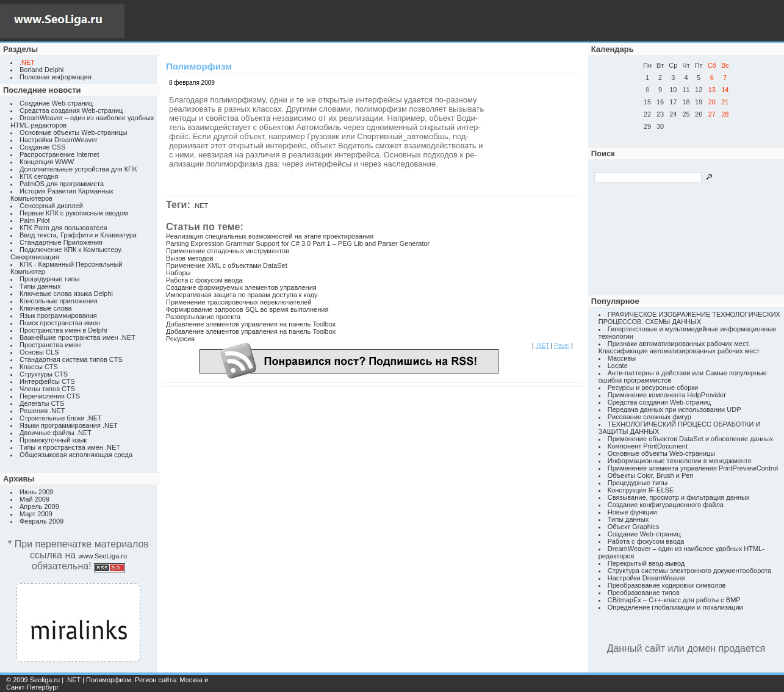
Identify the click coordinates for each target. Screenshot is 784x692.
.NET (200, 206)
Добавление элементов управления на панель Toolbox (251, 324)
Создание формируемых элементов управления (241, 287)
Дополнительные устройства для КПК (78, 169)
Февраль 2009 (41, 521)
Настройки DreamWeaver (59, 140)
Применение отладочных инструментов (228, 251)
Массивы (622, 358)
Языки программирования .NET (69, 425)
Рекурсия (180, 339)
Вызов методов (190, 258)
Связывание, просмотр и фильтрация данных (679, 497)
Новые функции (632, 512)
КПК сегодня (39, 176)
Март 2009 (36, 514)
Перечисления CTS (50, 396)
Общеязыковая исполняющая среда (76, 455)
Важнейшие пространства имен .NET (77, 337)
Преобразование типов (644, 593)
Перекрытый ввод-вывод (646, 563)
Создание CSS (42, 147)
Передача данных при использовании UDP (674, 409)
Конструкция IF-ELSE (641, 490)
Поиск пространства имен (60, 323)
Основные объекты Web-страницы (74, 132)
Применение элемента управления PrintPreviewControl (693, 468)
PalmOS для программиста (62, 184)
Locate (618, 366)
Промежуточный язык (53, 440)
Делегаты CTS (42, 403)
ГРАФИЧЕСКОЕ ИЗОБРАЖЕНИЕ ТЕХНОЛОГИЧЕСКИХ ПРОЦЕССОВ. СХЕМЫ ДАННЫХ (689, 318)
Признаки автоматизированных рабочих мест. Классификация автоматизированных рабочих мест (679, 347)
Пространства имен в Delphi (63, 330)
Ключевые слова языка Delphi (66, 294)
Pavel (562, 346)
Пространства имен (50, 345)
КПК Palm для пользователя (63, 228)
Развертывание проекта (203, 317)
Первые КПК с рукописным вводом (74, 213)
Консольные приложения (59, 301)
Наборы (178, 273)
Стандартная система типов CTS (71, 359)
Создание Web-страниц (56, 103)
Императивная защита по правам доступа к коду (242, 295)
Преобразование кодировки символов (667, 585)
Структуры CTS (44, 374)
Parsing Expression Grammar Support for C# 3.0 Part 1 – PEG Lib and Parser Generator (298, 243)
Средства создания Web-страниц (71, 110)
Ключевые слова (46, 308)
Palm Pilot (35, 220)
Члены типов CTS (47, 389)
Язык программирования (58, 315)
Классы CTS (39, 367)
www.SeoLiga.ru (103, 556)
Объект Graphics (634, 527)
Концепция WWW (47, 162)
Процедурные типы (49, 279)
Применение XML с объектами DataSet (227, 265)
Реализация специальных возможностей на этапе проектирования (270, 236)
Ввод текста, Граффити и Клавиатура (78, 235)
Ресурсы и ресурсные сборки (653, 387)
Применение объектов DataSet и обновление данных (691, 439)
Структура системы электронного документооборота (689, 571)
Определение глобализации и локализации (675, 607)
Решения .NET (42, 411)
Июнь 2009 (37, 492)
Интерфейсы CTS (47, 381)
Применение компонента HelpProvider (667, 395)
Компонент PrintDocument (648, 446)
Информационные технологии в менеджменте (680, 461)
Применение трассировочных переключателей (239, 302)
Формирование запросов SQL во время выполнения (247, 309)
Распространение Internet (59, 154)
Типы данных (40, 286)
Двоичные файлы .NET (56, 433)
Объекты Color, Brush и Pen (651, 475)
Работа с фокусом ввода (204, 280)
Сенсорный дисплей (51, 206)
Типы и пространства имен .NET (70, 447)
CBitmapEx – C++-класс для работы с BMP (674, 600)
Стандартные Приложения (61, 242)
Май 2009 (34, 499)
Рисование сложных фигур (649, 417)
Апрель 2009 (39, 506)
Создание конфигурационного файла (666, 505)
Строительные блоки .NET (61, 418)
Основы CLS (39, 352)
